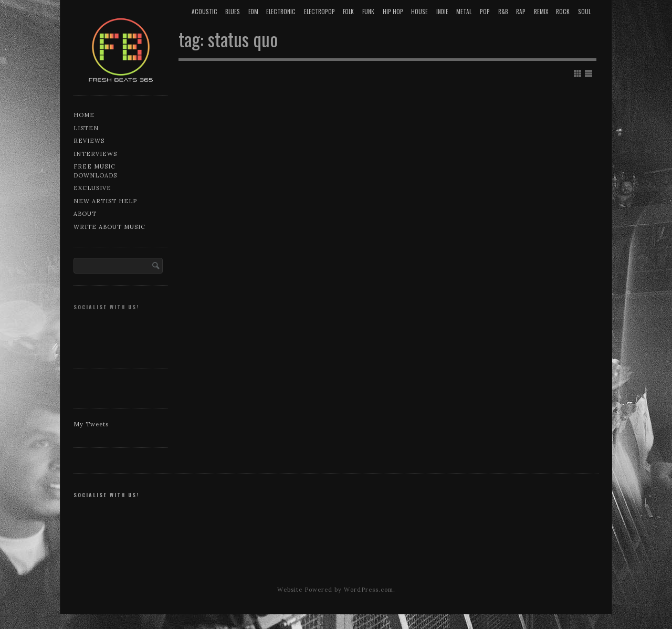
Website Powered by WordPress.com (335, 590)
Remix (541, 12)
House (419, 12)
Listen (86, 128)
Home (84, 115)
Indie (442, 12)
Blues (233, 12)
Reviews (89, 141)
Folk (348, 12)
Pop (485, 12)
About (85, 214)
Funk (368, 12)
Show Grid (577, 74)
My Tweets (91, 424)
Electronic (281, 12)
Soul (584, 12)
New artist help (105, 201)
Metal (464, 12)
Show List (589, 74)
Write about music (109, 227)
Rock (563, 12)
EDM (253, 12)
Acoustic (204, 12)
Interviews (95, 154)
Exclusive (92, 188)
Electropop (319, 12)
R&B (503, 12)
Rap (521, 12)
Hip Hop (393, 12)
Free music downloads (95, 171)
